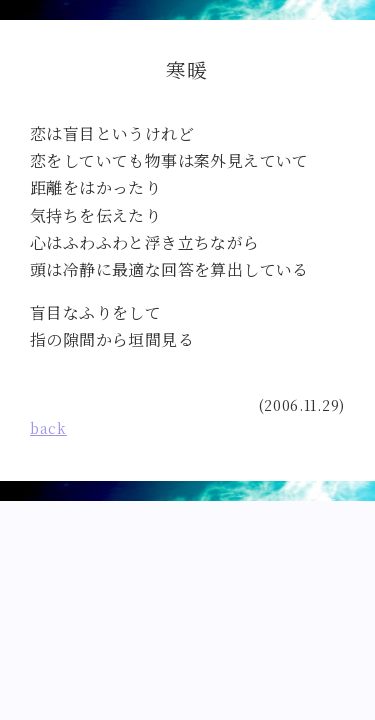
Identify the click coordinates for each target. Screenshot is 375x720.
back (48, 428)
